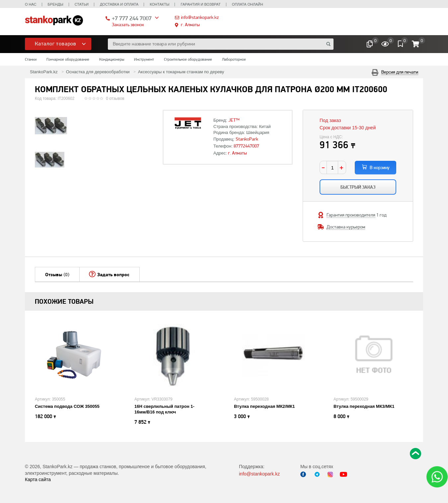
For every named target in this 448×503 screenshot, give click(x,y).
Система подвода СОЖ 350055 (67, 406)
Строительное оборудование (188, 59)
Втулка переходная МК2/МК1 (264, 406)
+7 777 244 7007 (132, 18)
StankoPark (247, 139)
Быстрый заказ (358, 187)
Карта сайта (38, 479)
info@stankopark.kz (200, 17)
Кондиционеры (112, 59)
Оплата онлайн (248, 4)
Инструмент (144, 59)
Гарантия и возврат (200, 4)
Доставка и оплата (119, 4)
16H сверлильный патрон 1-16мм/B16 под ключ (164, 409)
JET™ (234, 120)
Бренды (56, 4)
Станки (31, 59)
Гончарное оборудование (68, 59)
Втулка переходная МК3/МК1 (364, 406)
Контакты (159, 4)
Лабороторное (234, 59)
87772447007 (246, 146)
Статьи (82, 4)
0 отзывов (115, 98)
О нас (31, 4)
